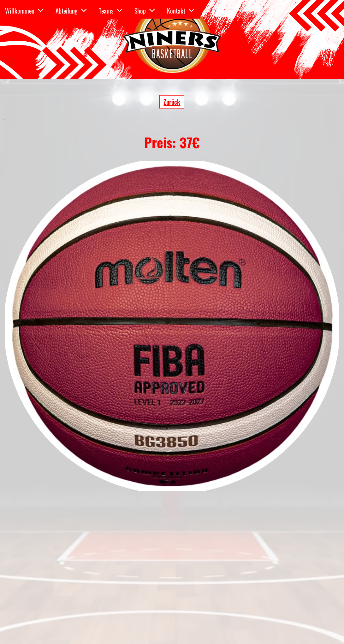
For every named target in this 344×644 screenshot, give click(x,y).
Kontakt (181, 11)
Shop (145, 11)
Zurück (172, 102)
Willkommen (24, 11)
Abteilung (71, 11)
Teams (111, 11)
